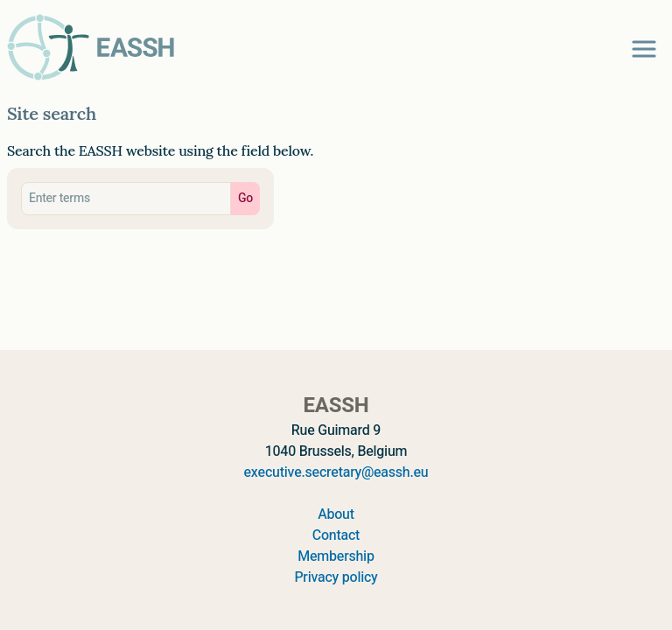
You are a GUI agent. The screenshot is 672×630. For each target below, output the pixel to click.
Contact (336, 535)
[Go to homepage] (91, 47)
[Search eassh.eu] (126, 199)
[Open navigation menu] (644, 49)
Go (245, 198)
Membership (336, 556)
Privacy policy (336, 577)
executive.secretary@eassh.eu (336, 472)
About (336, 514)
